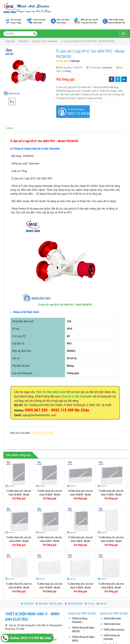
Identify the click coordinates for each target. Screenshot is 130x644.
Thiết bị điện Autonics (114, 630)
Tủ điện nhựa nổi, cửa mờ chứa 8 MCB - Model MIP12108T (19, 541)
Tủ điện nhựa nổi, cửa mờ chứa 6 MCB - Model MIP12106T (50, 541)
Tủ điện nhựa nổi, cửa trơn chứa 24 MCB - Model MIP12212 (19, 587)
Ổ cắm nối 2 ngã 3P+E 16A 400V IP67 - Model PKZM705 (65, 305)
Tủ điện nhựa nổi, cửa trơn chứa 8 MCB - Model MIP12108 (111, 587)
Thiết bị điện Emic (112, 624)
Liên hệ (101, 604)
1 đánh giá (74, 61)
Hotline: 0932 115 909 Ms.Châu (26, 638)
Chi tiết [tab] (9, 128)
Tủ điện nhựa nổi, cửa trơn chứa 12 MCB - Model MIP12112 (80, 587)
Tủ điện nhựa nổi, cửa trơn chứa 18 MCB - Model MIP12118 (50, 587)
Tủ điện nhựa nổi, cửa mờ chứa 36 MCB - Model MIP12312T (19, 495)
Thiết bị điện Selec (112, 618)
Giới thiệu (42, 604)
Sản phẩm (56, 604)
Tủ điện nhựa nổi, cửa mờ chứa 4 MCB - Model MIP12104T (80, 541)
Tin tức (90, 604)
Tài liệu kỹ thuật (74, 604)
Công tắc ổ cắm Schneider (76, 396)
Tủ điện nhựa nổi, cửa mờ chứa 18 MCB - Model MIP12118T (80, 495)
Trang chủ (27, 604)
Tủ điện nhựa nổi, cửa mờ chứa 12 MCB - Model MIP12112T (111, 495)
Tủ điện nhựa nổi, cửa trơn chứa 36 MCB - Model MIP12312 (111, 541)
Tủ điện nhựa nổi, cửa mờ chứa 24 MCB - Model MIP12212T (50, 495)
